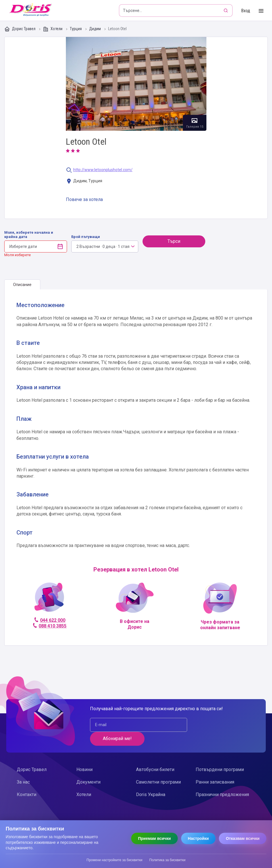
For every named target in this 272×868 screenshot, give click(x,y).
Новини (84, 756)
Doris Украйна (151, 781)
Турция (76, 29)
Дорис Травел (20, 29)
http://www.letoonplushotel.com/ (103, 170)
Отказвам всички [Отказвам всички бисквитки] (243, 838)
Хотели (53, 29)
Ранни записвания (215, 768)
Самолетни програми (158, 768)
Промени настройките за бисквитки (115, 860)
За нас (23, 768)
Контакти (27, 781)
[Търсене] (226, 11)
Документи (88, 768)
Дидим (95, 29)
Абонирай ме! (219, 725)
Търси (174, 241)
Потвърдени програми (220, 756)
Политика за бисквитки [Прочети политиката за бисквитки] (167, 860)
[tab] (22, 285)
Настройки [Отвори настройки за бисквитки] (198, 838)
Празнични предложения (222, 781)
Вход (246, 11)
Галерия (136, 84)
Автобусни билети (155, 756)
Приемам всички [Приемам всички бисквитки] (154, 838)
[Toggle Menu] (261, 11)
